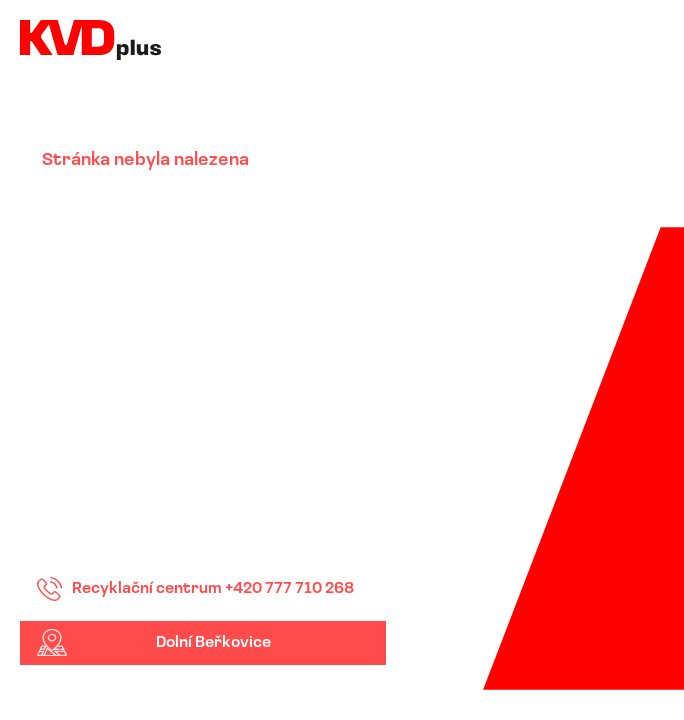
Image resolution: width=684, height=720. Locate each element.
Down (365, 688)
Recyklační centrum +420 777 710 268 (213, 589)
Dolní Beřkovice (213, 643)
